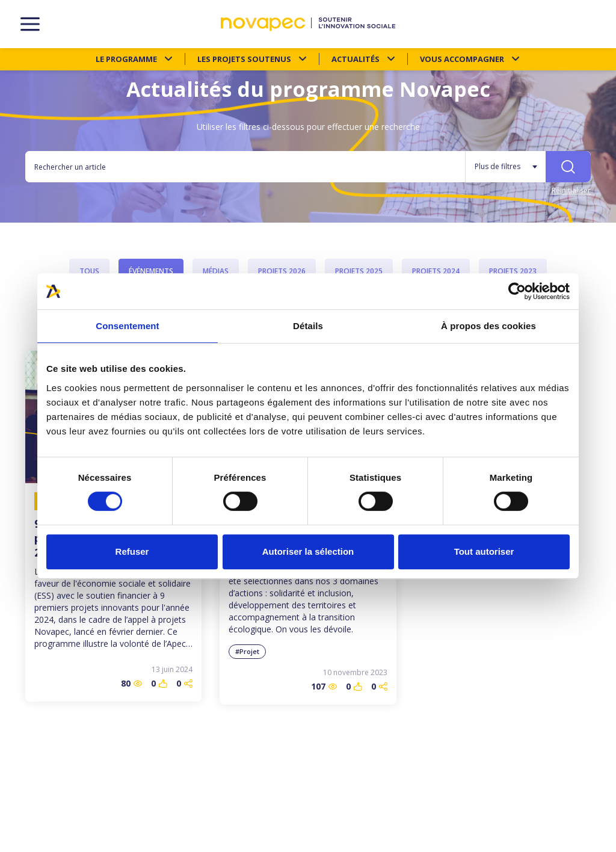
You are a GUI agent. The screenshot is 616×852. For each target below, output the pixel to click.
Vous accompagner (462, 59)
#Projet (247, 651)
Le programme (126, 59)
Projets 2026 (282, 271)
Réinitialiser (571, 190)
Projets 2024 (436, 271)
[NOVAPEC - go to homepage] (308, 24)
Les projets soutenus (244, 59)
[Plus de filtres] (505, 167)
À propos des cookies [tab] (488, 326)
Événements (151, 271)
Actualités (356, 59)
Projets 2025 (359, 271)
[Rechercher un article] (245, 167)
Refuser (132, 551)
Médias (216, 271)
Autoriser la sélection (308, 551)
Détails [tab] (308, 326)
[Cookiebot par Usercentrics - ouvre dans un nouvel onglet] (517, 291)
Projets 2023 (513, 271)
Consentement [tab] (127, 326)
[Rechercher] (568, 167)
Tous (89, 271)
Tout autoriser (484, 551)
